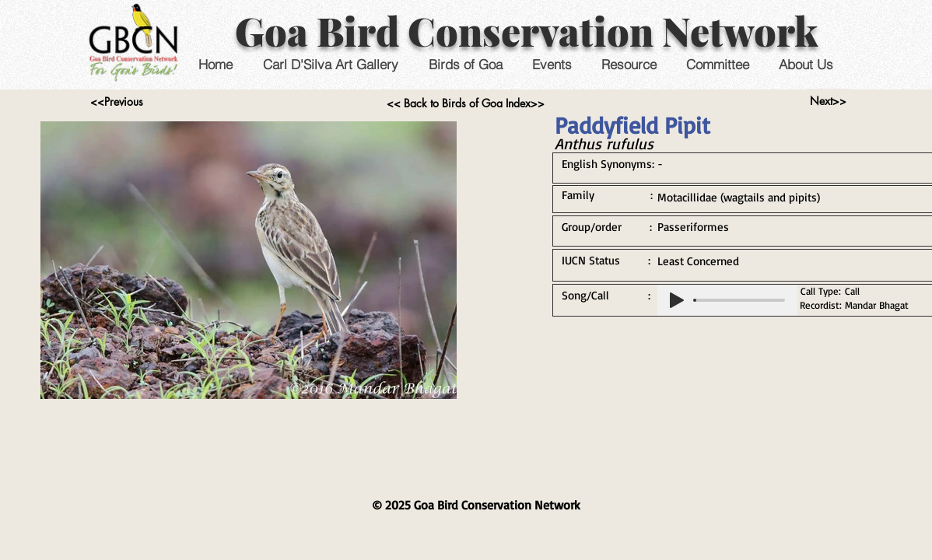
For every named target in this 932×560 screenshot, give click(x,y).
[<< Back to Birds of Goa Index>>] (466, 103)
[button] (551, 64)
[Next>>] (828, 101)
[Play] (677, 300)
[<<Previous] (116, 102)
